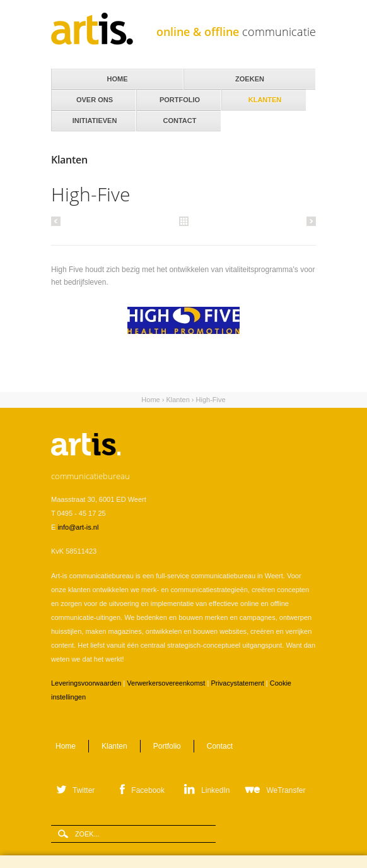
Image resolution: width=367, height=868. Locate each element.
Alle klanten (183, 220)
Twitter (84, 790)
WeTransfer (286, 790)
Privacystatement (237, 683)
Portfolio (167, 746)
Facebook (148, 790)
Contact (179, 117)
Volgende (309, 221)
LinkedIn (215, 790)
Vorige (58, 221)
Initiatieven (94, 117)
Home (150, 400)
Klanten (264, 97)
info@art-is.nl (78, 527)
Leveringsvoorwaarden (86, 683)
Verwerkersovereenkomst (166, 683)
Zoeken (250, 79)
